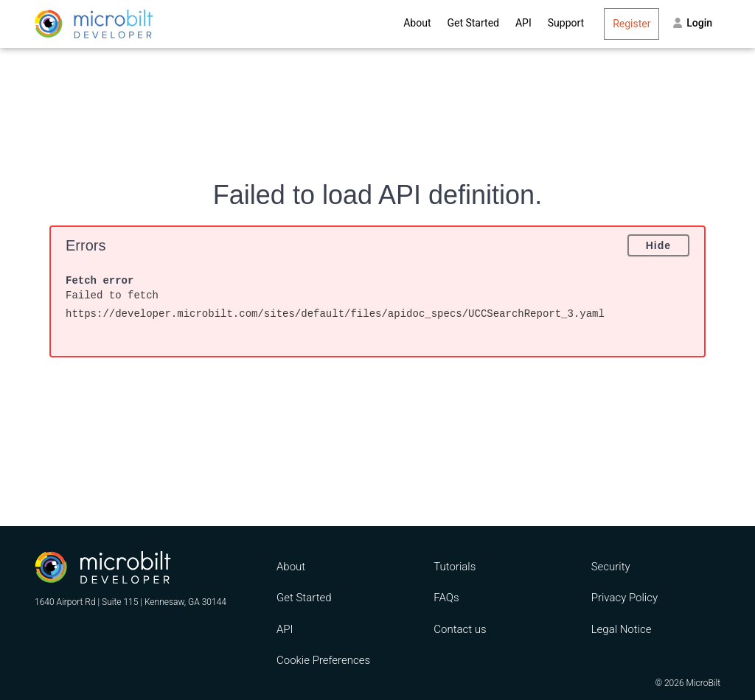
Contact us (460, 629)
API (523, 23)
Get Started (473, 23)
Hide (658, 245)
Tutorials (455, 567)
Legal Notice (622, 629)
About (417, 23)
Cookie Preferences (323, 660)
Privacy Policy (624, 598)
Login (693, 23)
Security (611, 567)
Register (632, 24)
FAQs (446, 598)
